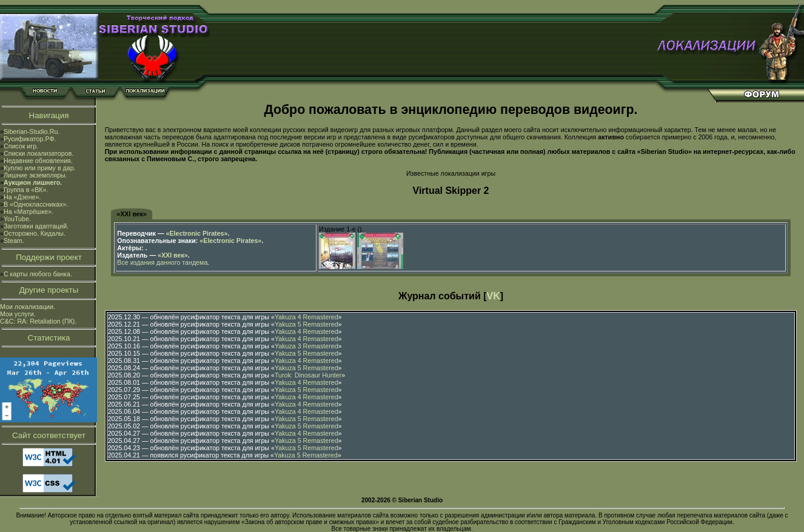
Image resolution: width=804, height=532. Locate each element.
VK (494, 296)
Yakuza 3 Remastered (307, 346)
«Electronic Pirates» (197, 233)
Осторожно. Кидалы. (35, 233)
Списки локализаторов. (39, 153)
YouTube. (17, 219)
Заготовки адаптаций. (36, 226)
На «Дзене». (22, 197)
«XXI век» (132, 214)
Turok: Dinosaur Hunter (308, 375)
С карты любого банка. (38, 274)
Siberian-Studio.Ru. (32, 131)
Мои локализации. (28, 307)
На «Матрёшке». (28, 211)
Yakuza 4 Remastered (307, 317)
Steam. (14, 241)
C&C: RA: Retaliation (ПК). (38, 321)
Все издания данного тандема (162, 262)
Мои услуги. (18, 314)
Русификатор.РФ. (30, 139)
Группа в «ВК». (26, 190)
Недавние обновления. (38, 161)
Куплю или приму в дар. (40, 168)
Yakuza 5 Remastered (307, 324)
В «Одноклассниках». (36, 204)
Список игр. (21, 146)
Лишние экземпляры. (35, 175)
